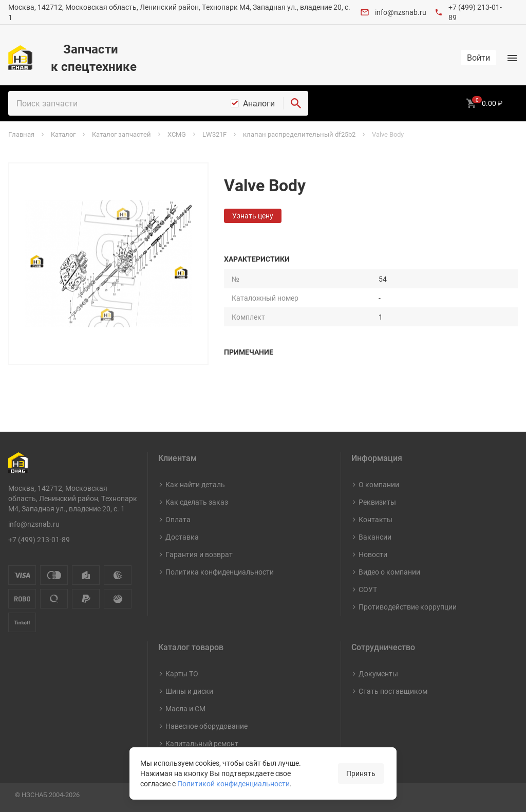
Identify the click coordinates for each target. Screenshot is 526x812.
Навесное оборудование (206, 726)
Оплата (178, 519)
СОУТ (368, 589)
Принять (361, 773)
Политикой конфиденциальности (233, 783)
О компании (379, 484)
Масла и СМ (185, 708)
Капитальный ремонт (202, 743)
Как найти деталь (195, 484)
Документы (378, 673)
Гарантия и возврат (199, 554)
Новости (373, 554)
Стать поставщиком (393, 691)
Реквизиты (377, 502)
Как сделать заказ (197, 502)
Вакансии (375, 537)
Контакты (375, 519)
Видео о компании (389, 572)
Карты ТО (182, 673)
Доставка (182, 537)
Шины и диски (189, 691)
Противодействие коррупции (408, 607)
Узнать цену (253, 216)
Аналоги (259, 103)
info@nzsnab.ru (401, 12)
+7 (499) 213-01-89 (39, 539)
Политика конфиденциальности (220, 572)
